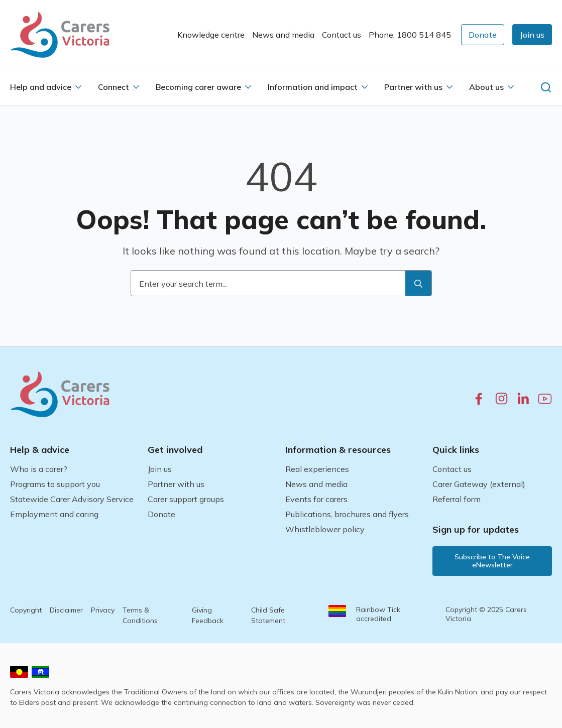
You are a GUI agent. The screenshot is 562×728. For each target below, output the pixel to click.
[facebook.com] (479, 398)
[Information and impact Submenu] (365, 87)
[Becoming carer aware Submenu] (248, 87)
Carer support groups (186, 499)
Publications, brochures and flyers (347, 514)
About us (486, 87)
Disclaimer (66, 610)
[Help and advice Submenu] (78, 87)
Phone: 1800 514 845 (410, 35)
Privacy (103, 610)
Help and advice (41, 87)
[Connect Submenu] (136, 87)
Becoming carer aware (198, 87)
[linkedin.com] (523, 398)
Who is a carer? (39, 469)
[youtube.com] (545, 399)
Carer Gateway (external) (479, 484)
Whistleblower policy (325, 529)
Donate (161, 514)
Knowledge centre (211, 35)
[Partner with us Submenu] (449, 87)
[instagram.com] (501, 398)
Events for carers (316, 499)
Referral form (457, 499)
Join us (160, 469)
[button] (532, 35)
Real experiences (317, 469)
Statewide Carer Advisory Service (72, 499)
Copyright (26, 610)
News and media (283, 35)
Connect (114, 87)
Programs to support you (55, 484)
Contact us (342, 35)
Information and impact (313, 87)
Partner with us (413, 87)
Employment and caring (54, 514)
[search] (418, 284)
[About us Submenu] (511, 87)
